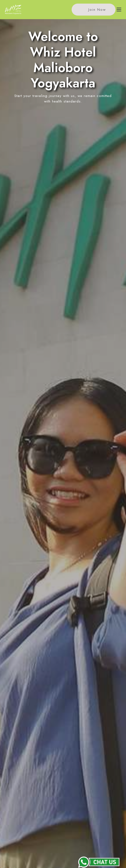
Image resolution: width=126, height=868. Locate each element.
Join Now (93, 10)
